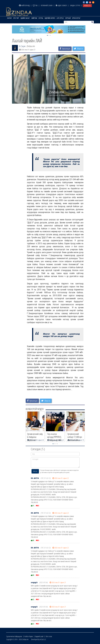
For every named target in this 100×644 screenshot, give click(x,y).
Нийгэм (34, 18)
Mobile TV (87, 5)
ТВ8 (35, 5)
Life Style (60, 18)
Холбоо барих (29, 636)
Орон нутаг (76, 18)
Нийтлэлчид (24, 5)
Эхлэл (9, 18)
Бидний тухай (39, 636)
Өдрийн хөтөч (50, 18)
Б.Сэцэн (22, 46)
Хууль (41, 18)
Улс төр (16, 18)
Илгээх (35, 471)
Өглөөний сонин (47, 5)
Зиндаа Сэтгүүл (75, 5)
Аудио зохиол (61, 5)
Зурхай (68, 18)
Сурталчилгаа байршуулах (14, 636)
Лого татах (49, 636)
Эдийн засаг (25, 18)
